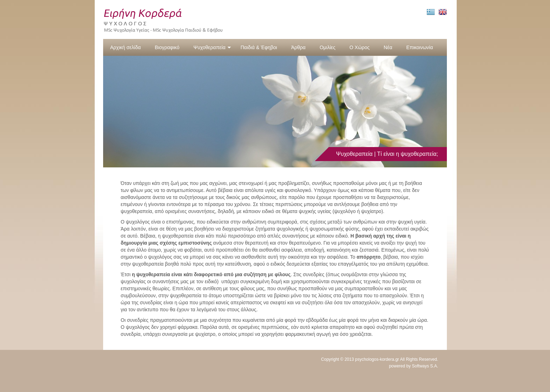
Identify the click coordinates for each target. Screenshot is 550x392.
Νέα (388, 47)
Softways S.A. (425, 366)
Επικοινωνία (420, 47)
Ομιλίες (327, 47)
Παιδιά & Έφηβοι (259, 47)
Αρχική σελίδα (125, 47)
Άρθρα (298, 47)
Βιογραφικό (167, 47)
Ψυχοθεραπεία (212, 47)
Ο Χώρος (360, 47)
